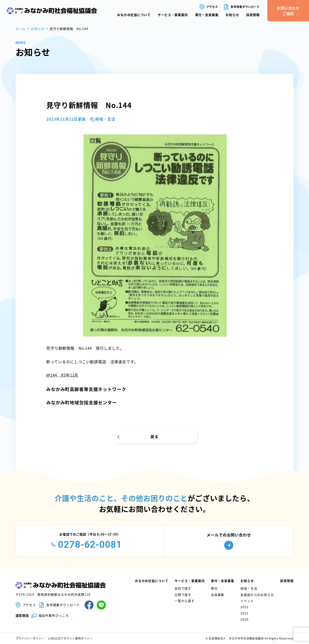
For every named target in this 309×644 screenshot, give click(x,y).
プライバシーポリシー (30, 638)
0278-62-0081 (90, 544)
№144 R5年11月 (62, 375)
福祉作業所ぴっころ (54, 616)
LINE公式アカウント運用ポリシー (70, 638)
